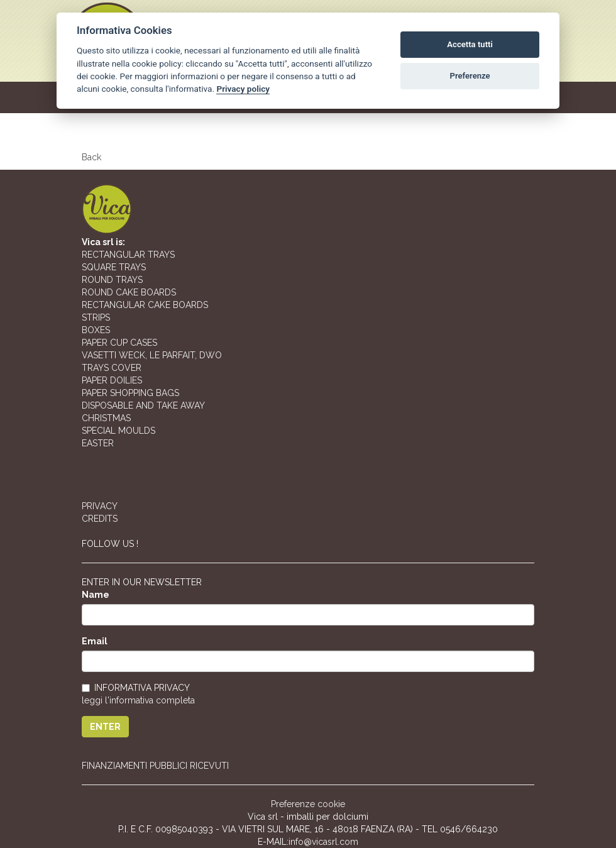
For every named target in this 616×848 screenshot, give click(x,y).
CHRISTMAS (106, 418)
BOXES (96, 330)
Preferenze (470, 76)
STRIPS (96, 317)
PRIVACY (100, 506)
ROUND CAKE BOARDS (129, 292)
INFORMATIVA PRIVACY (136, 688)
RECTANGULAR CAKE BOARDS (145, 305)
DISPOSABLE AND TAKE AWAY (143, 405)
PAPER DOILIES (112, 380)
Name (96, 595)
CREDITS (100, 519)
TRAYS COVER (112, 368)
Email (95, 641)
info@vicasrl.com (323, 842)
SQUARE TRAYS (114, 267)
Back (91, 157)
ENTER (105, 727)
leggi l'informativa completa (138, 700)
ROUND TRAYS (112, 280)
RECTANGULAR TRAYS (128, 255)
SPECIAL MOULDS (118, 431)
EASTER (98, 443)
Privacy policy (243, 89)
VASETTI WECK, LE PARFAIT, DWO (152, 355)
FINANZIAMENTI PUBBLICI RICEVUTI (155, 766)
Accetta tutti (470, 44)
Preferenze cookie (308, 804)
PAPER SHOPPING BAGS (130, 393)
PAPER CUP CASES (119, 343)
